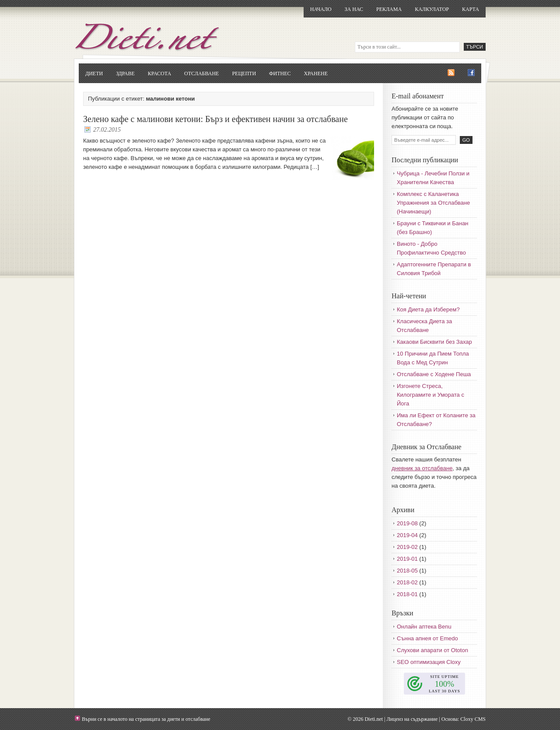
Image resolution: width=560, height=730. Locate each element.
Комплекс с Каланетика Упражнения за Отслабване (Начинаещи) (433, 203)
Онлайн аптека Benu (424, 627)
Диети (94, 73)
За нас (354, 9)
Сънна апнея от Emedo (427, 638)
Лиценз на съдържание (412, 719)
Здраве (125, 73)
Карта (471, 9)
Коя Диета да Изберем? (428, 309)
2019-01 (407, 559)
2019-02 (407, 547)
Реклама (389, 9)
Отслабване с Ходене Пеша (434, 374)
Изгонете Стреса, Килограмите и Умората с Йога (430, 395)
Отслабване (201, 73)
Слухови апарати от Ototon (432, 650)
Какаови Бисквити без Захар (434, 342)
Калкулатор (432, 9)
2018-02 (407, 582)
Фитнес (280, 73)
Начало (321, 9)
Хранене (316, 73)
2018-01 (407, 594)
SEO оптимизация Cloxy (429, 662)
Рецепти (244, 73)
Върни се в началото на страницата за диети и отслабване (146, 719)
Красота (159, 73)
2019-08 (407, 523)
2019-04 (407, 535)
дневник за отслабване (422, 468)
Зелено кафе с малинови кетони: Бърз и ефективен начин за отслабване (215, 119)
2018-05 (407, 571)
